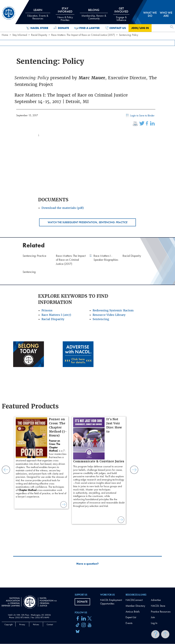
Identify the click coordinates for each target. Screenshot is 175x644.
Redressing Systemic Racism (113, 310)
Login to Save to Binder (140, 116)
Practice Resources (161, 612)
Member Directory (135, 606)
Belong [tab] (94, 14)
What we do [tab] (150, 14)
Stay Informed (20, 35)
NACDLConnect (134, 600)
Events (129, 623)
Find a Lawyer (87, 28)
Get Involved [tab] (121, 14)
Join (153, 617)
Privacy (22, 624)
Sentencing (101, 319)
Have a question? (87, 564)
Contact (50, 624)
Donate (61, 28)
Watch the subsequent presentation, (87, 222)
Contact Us (115, 28)
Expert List (131, 617)
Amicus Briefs (133, 612)
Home (5, 35)
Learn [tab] (38, 14)
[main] (87, 294)
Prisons (47, 310)
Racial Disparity (39, 35)
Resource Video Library (109, 315)
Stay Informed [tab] (65, 14)
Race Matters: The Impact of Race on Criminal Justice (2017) (83, 35)
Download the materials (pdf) (63, 208)
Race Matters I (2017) (56, 315)
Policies (36, 624)
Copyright (9, 624)
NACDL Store (37, 28)
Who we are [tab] (166, 14)
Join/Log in (140, 28)
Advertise (156, 600)
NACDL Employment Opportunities (111, 602)
